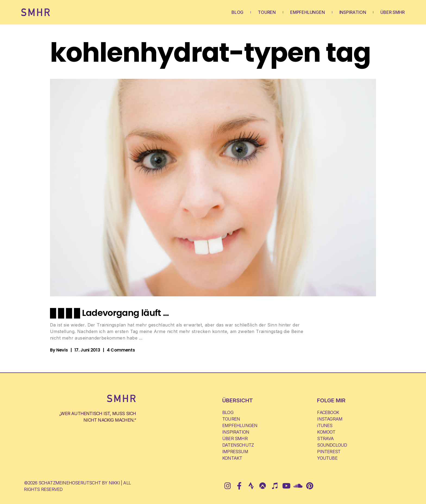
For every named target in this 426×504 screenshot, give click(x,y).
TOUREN (267, 12)
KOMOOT (326, 432)
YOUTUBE (327, 458)
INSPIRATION (353, 12)
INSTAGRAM (330, 419)
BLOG (237, 12)
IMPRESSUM (235, 452)
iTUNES (325, 425)
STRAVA (325, 438)
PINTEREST (329, 452)
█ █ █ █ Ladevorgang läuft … (109, 313)
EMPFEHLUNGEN (308, 12)
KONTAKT (232, 458)
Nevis (62, 350)
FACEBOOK (328, 412)
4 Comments (121, 350)
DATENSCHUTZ (238, 445)
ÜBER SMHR (392, 12)
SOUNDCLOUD (332, 445)
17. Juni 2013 (87, 350)
